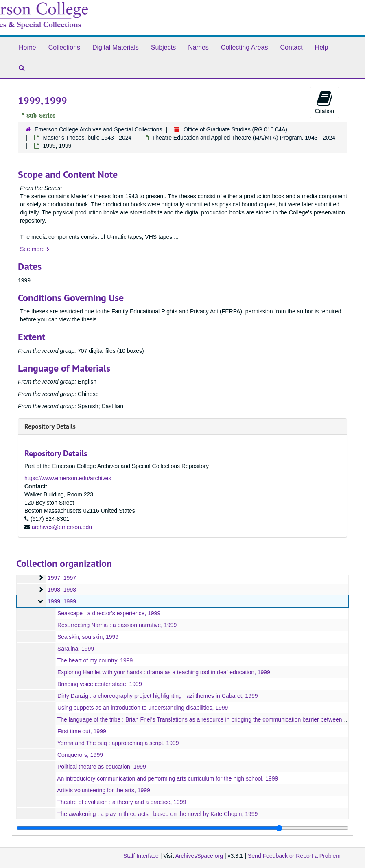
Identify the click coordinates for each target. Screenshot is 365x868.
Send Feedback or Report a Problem (294, 856)
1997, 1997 (62, 578)
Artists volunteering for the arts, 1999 (104, 790)
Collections (64, 47)
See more (35, 249)
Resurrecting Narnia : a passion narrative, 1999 (117, 625)
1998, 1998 (62, 590)
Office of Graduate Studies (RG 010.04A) (235, 129)
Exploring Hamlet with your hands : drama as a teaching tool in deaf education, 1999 (164, 672)
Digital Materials (116, 47)
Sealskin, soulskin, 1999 (88, 637)
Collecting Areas (245, 47)
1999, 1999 (62, 601)
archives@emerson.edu (62, 527)
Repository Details (50, 426)
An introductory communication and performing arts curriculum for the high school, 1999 (167, 778)
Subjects (163, 47)
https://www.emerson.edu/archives (68, 478)
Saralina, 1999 (76, 649)
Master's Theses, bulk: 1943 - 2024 (87, 138)
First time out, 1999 (82, 731)
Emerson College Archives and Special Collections (98, 129)
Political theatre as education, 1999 (102, 767)
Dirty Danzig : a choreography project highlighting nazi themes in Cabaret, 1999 (158, 696)
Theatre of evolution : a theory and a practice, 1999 (122, 802)
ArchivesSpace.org (199, 856)
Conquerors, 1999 (80, 755)
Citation (325, 102)
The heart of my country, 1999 (95, 660)
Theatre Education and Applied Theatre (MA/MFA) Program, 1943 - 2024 (244, 138)
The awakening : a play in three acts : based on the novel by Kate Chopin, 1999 (158, 814)
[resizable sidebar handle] (182, 828)
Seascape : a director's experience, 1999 (109, 613)
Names (198, 47)
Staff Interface (141, 856)
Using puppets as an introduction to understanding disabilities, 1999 (143, 708)
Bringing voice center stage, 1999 (100, 684)
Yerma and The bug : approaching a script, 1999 (118, 743)
